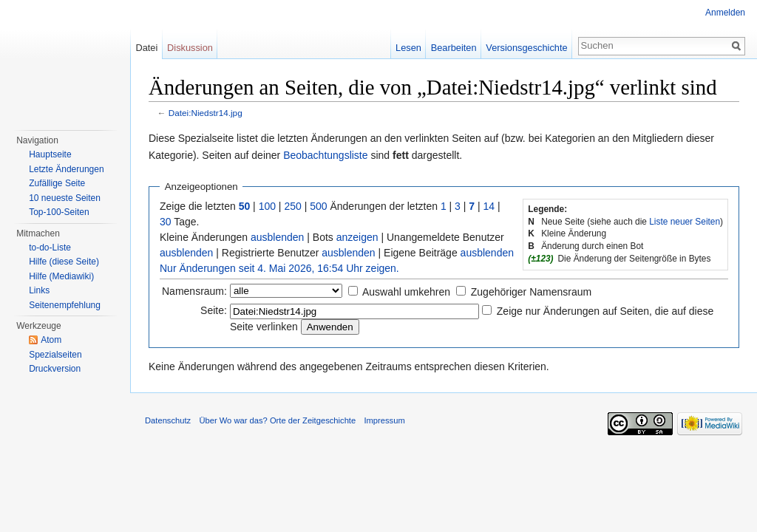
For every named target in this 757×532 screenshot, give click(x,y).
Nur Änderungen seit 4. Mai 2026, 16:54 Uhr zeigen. (279, 268)
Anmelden (725, 13)
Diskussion (190, 48)
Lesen (408, 48)
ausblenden (277, 237)
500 (318, 206)
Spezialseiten (55, 355)
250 (292, 206)
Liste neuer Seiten (685, 222)
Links (39, 290)
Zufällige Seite (57, 183)
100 (267, 206)
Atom (51, 340)
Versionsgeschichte (526, 48)
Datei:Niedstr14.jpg (206, 113)
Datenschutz (168, 420)
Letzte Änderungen (66, 169)
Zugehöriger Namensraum (531, 292)
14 (489, 206)
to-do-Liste (50, 248)
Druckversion (55, 369)
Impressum (384, 420)
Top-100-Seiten (59, 212)
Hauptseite (50, 154)
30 (166, 222)
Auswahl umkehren (406, 292)
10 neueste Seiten (65, 198)
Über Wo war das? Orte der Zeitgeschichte (277, 420)
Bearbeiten (454, 48)
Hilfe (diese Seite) (64, 262)
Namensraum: (194, 291)
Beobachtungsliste (325, 155)
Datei (146, 48)
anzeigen (357, 237)
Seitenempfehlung (65, 305)
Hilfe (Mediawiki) (61, 276)
